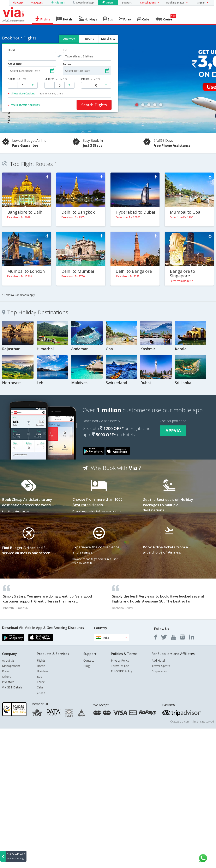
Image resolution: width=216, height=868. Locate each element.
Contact (89, 660)
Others (7, 677)
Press (6, 671)
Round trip (90, 42)
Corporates (159, 671)
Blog (86, 666)
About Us (8, 660)
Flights (41, 660)
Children (56, 79)
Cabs (40, 687)
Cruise (41, 693)
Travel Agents (161, 666)
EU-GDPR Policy (122, 671)
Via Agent (37, 3)
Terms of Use (120, 666)
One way (69, 39)
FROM (11, 50)
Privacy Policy (120, 660)
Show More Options (37, 93)
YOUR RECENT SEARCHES (26, 105)
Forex (41, 682)
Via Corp (18, 3)
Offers (110, 3)
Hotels (41, 666)
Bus (39, 677)
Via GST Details (12, 687)
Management (11, 666)
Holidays (43, 671)
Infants (90, 79)
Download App (85, 3)
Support (127, 3)
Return (67, 64)
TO (65, 50)
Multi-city (108, 39)
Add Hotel (158, 660)
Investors (8, 682)
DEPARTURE (15, 64)
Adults (17, 79)
